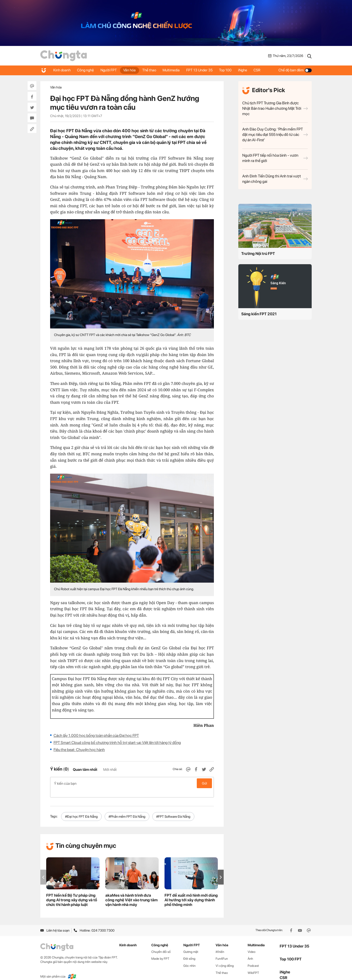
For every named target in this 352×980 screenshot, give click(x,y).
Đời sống (189, 951)
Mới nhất (110, 770)
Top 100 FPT (291, 951)
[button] (221, 869)
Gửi (204, 783)
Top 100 (232, 70)
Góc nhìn (189, 958)
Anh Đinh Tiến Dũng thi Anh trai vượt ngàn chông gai (275, 179)
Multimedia (176, 70)
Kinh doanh (62, 70)
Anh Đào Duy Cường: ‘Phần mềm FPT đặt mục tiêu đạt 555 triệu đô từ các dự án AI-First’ (275, 135)
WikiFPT (253, 965)
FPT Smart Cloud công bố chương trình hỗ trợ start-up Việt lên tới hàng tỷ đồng (117, 743)
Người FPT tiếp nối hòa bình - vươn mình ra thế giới (275, 158)
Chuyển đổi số (161, 944)
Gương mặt (191, 944)
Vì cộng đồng (225, 958)
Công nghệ (87, 70)
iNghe (250, 70)
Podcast (253, 958)
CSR (265, 70)
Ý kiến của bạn (132, 783)
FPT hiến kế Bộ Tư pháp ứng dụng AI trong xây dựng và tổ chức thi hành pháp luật (72, 892)
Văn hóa (132, 70)
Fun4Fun (222, 951)
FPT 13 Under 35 (205, 70)
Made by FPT (160, 951)
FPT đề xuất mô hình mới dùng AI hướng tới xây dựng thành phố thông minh (191, 892)
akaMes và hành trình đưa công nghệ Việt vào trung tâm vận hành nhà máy (132, 892)
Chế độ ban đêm (295, 70)
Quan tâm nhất (85, 770)
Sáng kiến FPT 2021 (259, 314)
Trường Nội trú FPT (258, 254)
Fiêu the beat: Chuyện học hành (79, 750)
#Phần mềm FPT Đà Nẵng (127, 809)
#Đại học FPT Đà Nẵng (81, 809)
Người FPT (111, 70)
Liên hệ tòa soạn (55, 923)
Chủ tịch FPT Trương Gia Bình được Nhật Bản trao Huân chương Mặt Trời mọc (275, 108)
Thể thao (153, 70)
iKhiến (220, 944)
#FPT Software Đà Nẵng (173, 809)
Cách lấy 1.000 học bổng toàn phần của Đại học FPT (96, 735)
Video (252, 944)
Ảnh (250, 951)
